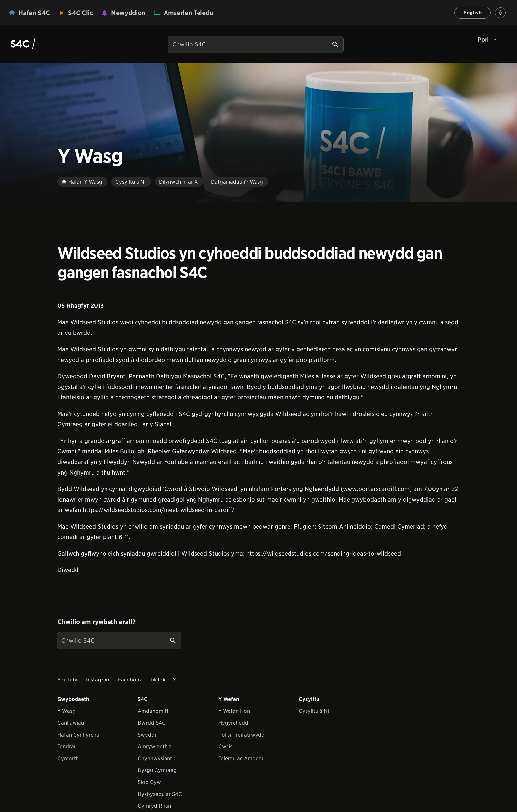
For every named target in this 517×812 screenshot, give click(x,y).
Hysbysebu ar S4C (160, 794)
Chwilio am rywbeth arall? (96, 622)
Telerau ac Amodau (242, 758)
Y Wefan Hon (234, 711)
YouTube (68, 680)
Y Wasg (66, 711)
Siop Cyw (149, 782)
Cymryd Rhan (154, 806)
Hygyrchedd (233, 723)
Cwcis (225, 747)
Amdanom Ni (154, 711)
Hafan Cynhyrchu (78, 735)
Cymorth (68, 758)
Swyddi (147, 735)
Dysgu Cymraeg (157, 770)
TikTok (158, 680)
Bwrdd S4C (152, 723)
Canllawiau (71, 723)
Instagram (98, 680)
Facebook (130, 680)
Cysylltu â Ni (314, 711)
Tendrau (67, 747)
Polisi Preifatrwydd (242, 735)
